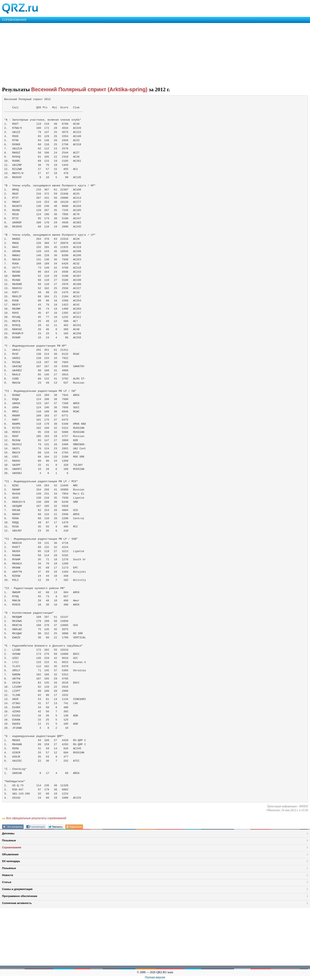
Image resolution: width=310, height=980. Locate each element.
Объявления (10, 854)
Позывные (9, 840)
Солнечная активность (17, 903)
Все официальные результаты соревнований (36, 818)
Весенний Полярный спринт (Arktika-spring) (89, 89)
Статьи (7, 882)
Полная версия (155, 977)
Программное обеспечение (20, 896)
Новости (8, 875)
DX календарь (11, 861)
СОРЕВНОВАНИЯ (14, 20)
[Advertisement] (123, 54)
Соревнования (12, 847)
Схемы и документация (17, 889)
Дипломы (8, 833)
